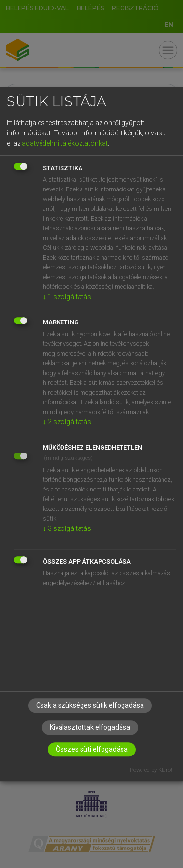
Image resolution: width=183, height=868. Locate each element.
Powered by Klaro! (151, 770)
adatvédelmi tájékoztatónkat (65, 143)
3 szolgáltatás (67, 528)
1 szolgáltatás (67, 297)
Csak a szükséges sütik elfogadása (90, 705)
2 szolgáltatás (67, 422)
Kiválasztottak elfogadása (90, 727)
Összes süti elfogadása (92, 749)
